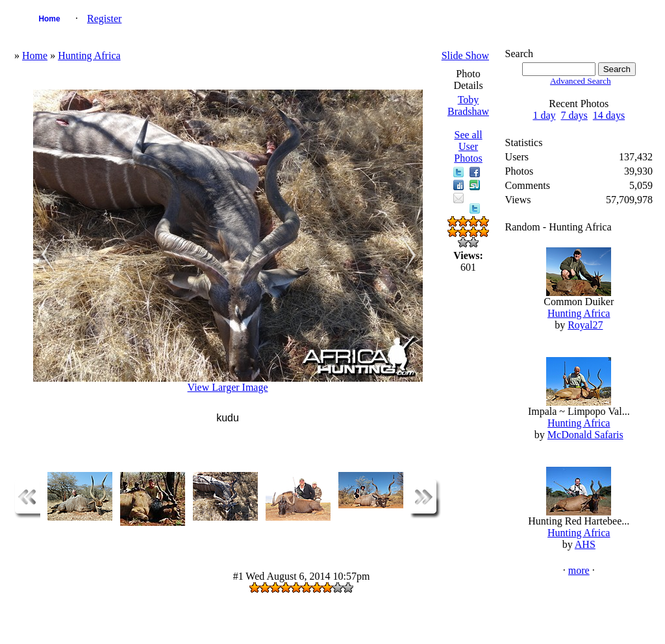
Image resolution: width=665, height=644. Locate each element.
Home (49, 19)
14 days (609, 115)
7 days (574, 115)
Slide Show (465, 56)
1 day (544, 115)
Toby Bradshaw (468, 105)
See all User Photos (468, 146)
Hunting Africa (89, 56)
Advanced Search (581, 81)
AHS (585, 544)
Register (104, 19)
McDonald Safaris (585, 435)
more (579, 570)
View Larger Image (228, 387)
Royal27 (585, 325)
